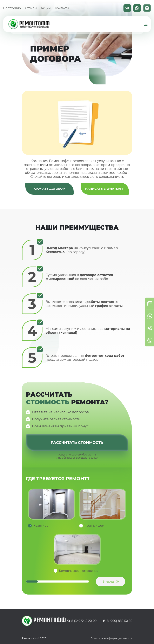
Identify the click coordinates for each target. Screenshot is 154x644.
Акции (46, 8)
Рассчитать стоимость (77, 443)
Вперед (108, 582)
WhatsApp (137, 8)
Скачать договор (49, 189)
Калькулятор (147, 8)
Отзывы (31, 8)
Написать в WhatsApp (105, 189)
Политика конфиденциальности (111, 638)
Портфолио (12, 8)
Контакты (62, 8)
